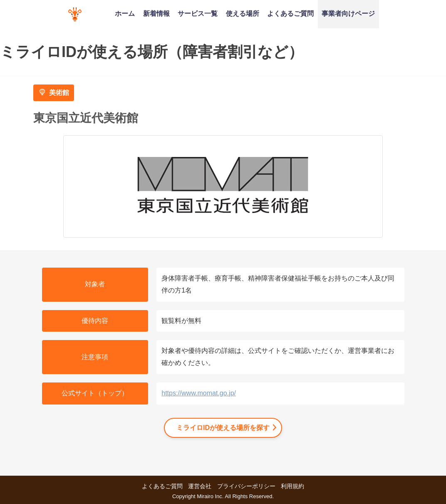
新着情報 (156, 13)
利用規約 (292, 486)
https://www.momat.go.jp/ (199, 393)
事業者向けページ (348, 13)
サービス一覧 (198, 13)
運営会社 (200, 486)
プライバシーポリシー (246, 486)
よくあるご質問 (290, 13)
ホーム (125, 13)
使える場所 (243, 13)
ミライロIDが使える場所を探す (223, 428)
